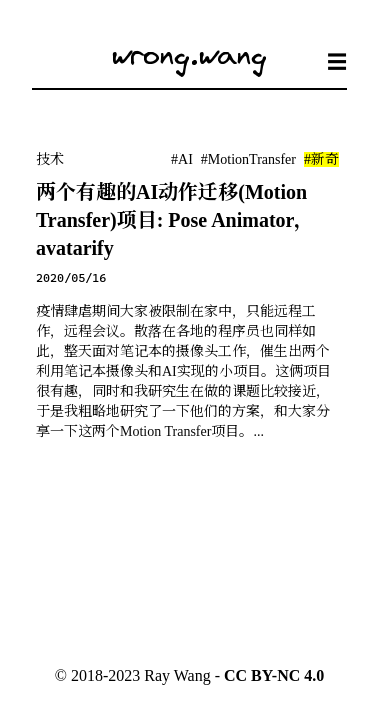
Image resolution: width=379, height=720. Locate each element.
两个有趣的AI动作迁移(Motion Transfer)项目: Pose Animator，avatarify (175, 220)
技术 (50, 159)
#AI (182, 159)
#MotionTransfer (248, 159)
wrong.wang (189, 54)
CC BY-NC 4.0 (274, 675)
